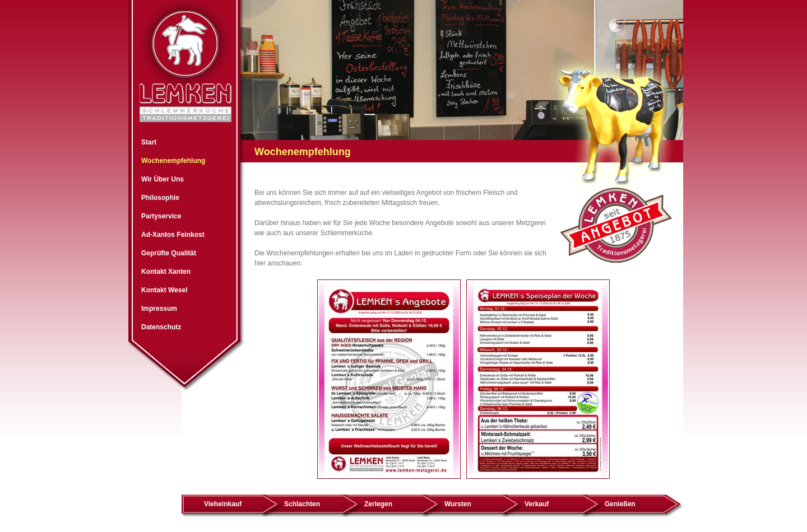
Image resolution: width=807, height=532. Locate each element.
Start (149, 142)
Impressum (159, 309)
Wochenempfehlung (173, 161)
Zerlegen (378, 504)
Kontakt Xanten (166, 272)
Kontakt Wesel (164, 290)
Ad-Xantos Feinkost (173, 235)
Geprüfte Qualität (169, 253)
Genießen (620, 504)
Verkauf (537, 504)
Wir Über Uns (163, 179)
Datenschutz (161, 327)
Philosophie (160, 198)
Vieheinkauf (223, 504)
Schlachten (302, 504)
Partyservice (161, 216)
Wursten (458, 504)
